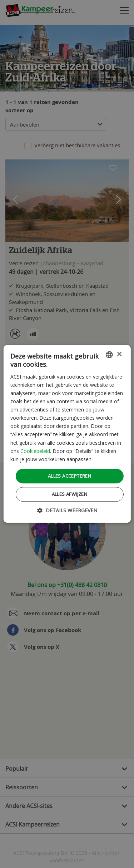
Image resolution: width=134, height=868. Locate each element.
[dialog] (67, 434)
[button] (67, 511)
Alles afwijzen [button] (70, 494)
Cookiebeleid (35, 451)
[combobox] (109, 355)
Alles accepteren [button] (70, 476)
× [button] (119, 354)
